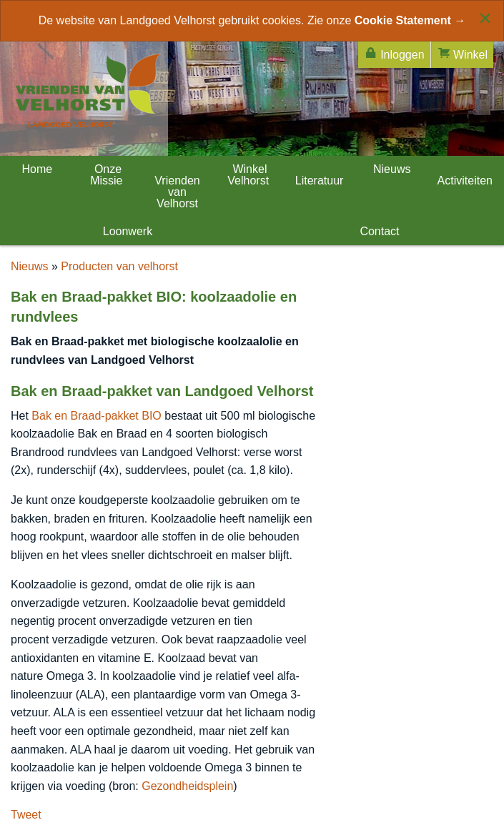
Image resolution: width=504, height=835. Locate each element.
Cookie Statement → (410, 20)
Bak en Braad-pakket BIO (96, 416)
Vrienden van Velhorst (177, 192)
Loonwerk (126, 231)
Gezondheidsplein (187, 786)
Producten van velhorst (119, 266)
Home (35, 169)
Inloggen (394, 53)
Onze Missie (106, 175)
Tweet (26, 815)
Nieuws (391, 169)
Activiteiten (465, 181)
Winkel (462, 53)
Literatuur (320, 181)
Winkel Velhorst (248, 175)
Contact (378, 231)
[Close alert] (485, 18)
